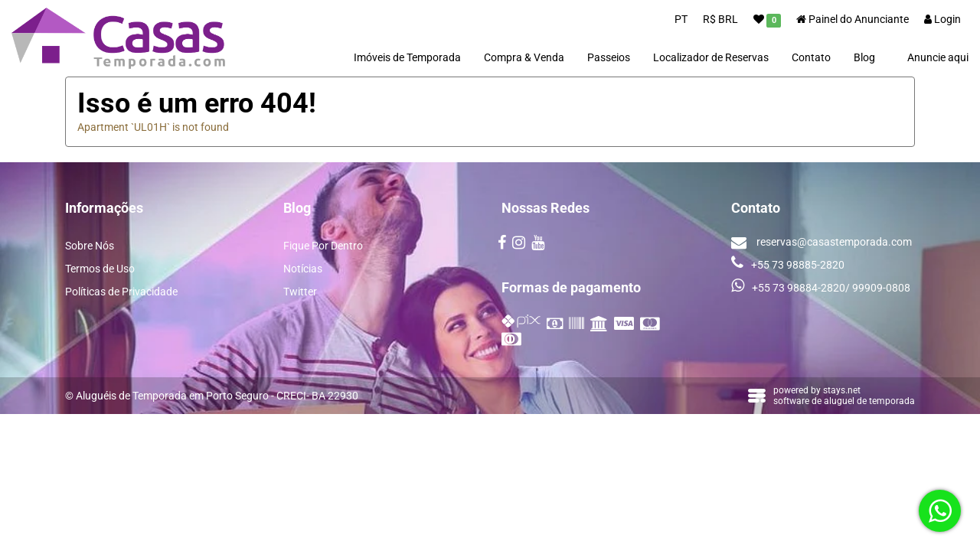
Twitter (300, 292)
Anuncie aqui (938, 57)
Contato (811, 57)
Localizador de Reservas (711, 57)
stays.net (842, 390)
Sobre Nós (90, 246)
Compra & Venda (524, 57)
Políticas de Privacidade (121, 292)
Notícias (303, 269)
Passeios (609, 57)
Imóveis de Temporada (407, 57)
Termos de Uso (100, 269)
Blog (864, 57)
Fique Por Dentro (323, 246)
